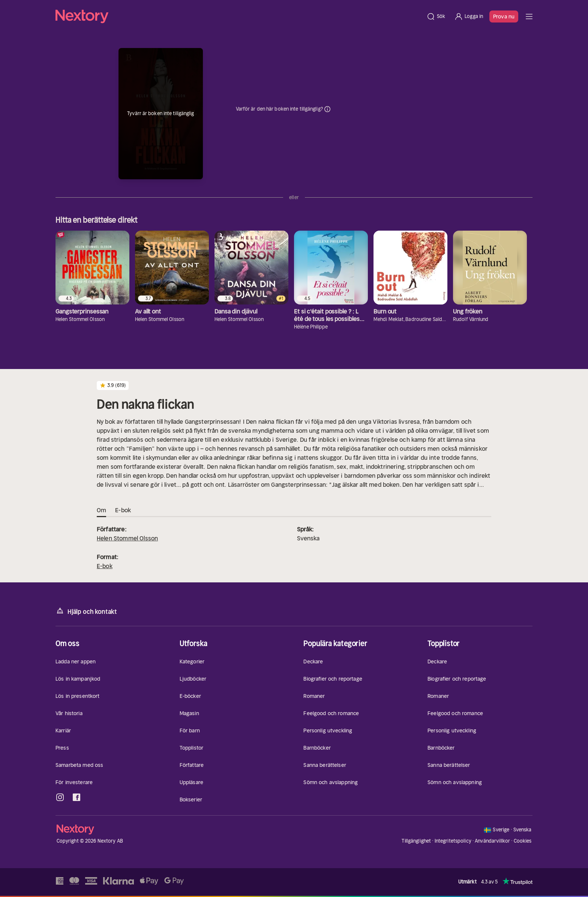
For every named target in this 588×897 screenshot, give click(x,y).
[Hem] (239, 16)
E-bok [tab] (123, 510)
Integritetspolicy (453, 841)
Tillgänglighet (416, 841)
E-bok (105, 566)
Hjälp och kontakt (86, 611)
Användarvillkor (492, 841)
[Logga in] (469, 16)
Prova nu (504, 16)
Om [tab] (101, 510)
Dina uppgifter (327, 109)
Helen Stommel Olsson (127, 538)
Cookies (523, 841)
